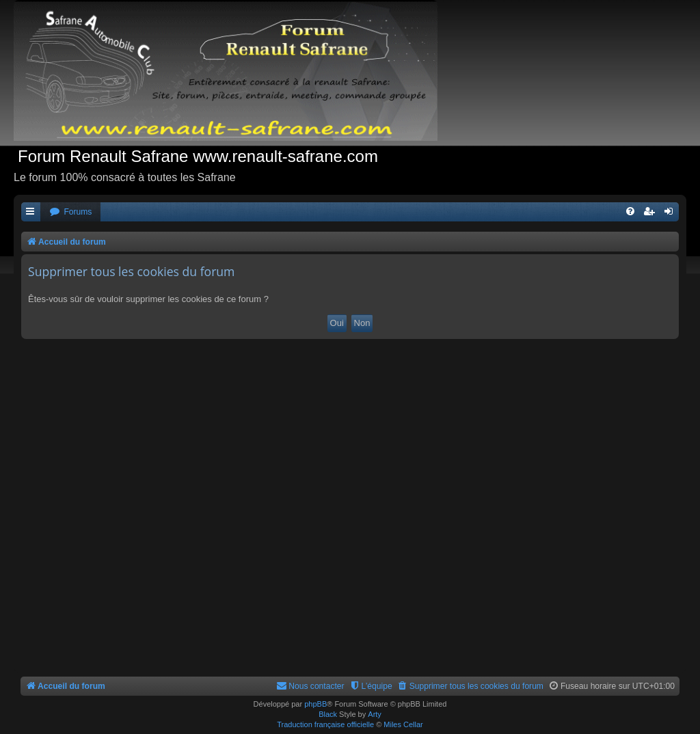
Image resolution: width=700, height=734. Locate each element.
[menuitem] (70, 212)
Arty (375, 714)
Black (328, 714)
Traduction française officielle (325, 724)
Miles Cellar (403, 724)
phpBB (315, 704)
